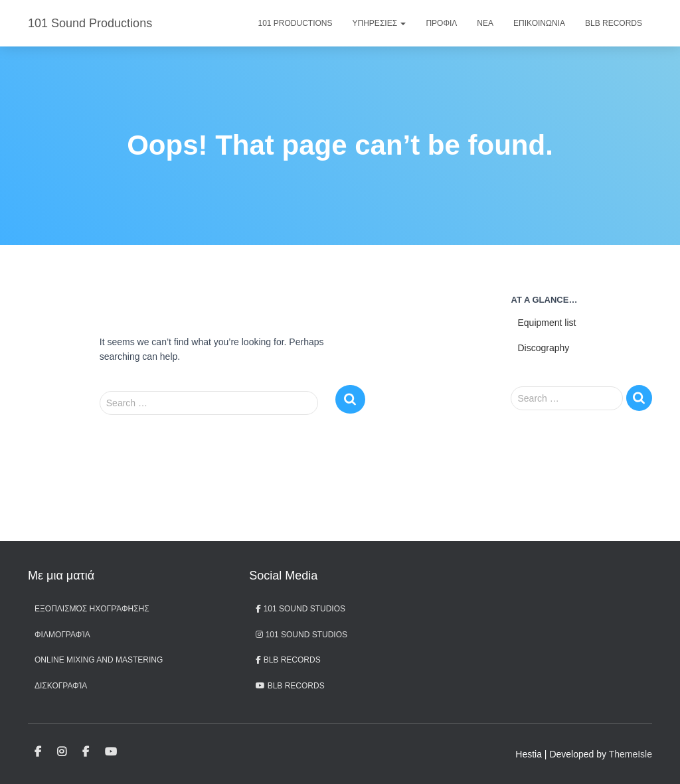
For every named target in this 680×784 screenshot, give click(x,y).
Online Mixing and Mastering (99, 660)
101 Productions (296, 23)
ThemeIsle (631, 754)
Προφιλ (441, 23)
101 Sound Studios (300, 609)
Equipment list (547, 323)
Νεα (485, 23)
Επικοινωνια (539, 23)
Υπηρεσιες (380, 23)
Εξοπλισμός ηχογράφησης (92, 609)
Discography (543, 348)
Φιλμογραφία (62, 635)
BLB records (290, 686)
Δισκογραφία (61, 686)
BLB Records (614, 23)
